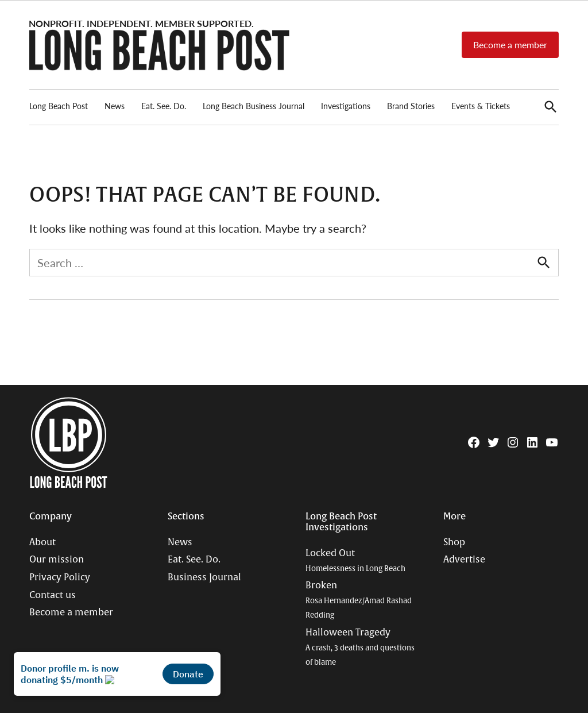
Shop (454, 542)
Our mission (57, 560)
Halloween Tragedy (360, 647)
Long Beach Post (59, 106)
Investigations (346, 106)
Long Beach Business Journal (254, 106)
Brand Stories (411, 106)
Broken (359, 600)
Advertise (464, 560)
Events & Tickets (481, 106)
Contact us (53, 595)
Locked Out (355, 560)
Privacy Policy (60, 577)
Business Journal (204, 577)
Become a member (510, 45)
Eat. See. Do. (164, 106)
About (42, 542)
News (115, 106)
